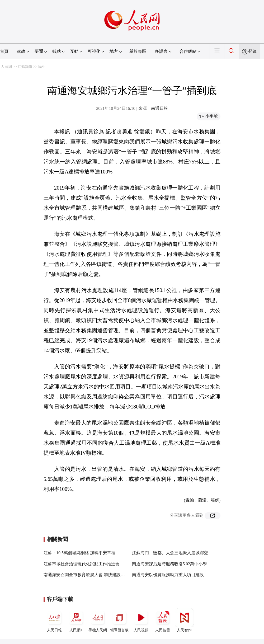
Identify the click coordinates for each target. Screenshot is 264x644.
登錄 (252, 51)
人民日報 (54, 620)
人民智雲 (163, 620)
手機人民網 (98, 620)
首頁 (4, 51)
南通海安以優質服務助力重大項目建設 (168, 575)
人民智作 (184, 620)
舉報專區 (138, 51)
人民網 (6, 67)
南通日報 (159, 108)
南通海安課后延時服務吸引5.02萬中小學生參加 (176, 564)
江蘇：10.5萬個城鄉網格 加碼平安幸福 (79, 553)
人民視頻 (141, 620)
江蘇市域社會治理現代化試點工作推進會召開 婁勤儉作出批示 (101, 564)
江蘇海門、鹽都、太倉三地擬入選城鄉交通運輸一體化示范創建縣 (193, 553)
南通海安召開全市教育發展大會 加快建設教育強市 (91, 575)
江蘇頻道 (25, 67)
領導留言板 (119, 620)
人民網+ (76, 620)
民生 (42, 67)
